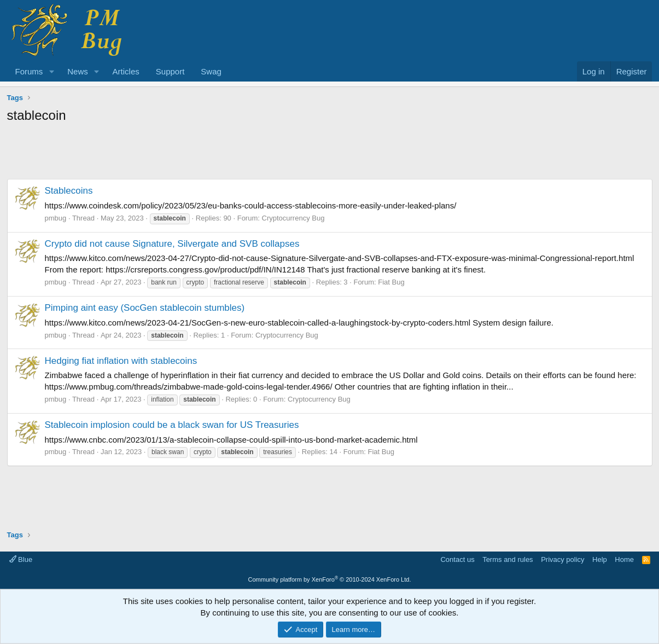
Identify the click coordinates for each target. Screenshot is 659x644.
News (78, 71)
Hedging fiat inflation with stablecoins (121, 361)
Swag (211, 71)
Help (600, 559)
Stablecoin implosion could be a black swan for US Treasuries (172, 425)
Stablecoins (69, 191)
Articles (126, 71)
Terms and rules (508, 559)
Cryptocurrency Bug (293, 218)
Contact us (457, 559)
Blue (21, 559)
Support (170, 71)
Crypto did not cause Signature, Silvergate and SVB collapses (172, 244)
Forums (29, 71)
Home (624, 559)
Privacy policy (562, 559)
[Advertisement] (330, 154)
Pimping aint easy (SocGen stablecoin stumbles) (145, 308)
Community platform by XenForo (330, 579)
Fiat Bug (391, 282)
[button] (51, 71)
